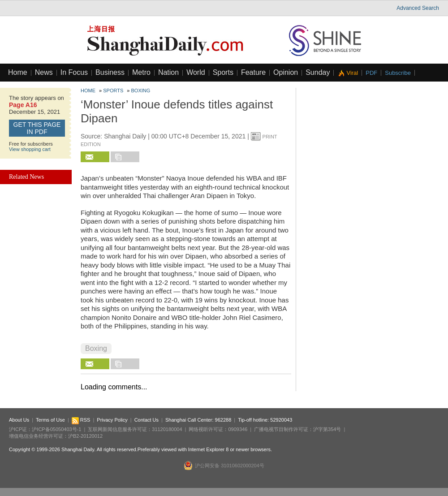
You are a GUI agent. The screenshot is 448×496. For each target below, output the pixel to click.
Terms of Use (50, 420)
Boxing (141, 91)
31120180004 (167, 429)
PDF (371, 73)
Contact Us (146, 420)
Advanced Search (418, 8)
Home (18, 72)
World (196, 72)
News (44, 72)
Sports (223, 72)
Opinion (286, 72)
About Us (19, 420)
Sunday (318, 72)
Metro (141, 72)
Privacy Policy (112, 420)
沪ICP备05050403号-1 (56, 429)
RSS (81, 420)
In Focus (74, 72)
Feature (253, 72)
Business (110, 72)
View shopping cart (30, 149)
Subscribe (398, 73)
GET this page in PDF (37, 128)
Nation (168, 72)
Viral (352, 73)
